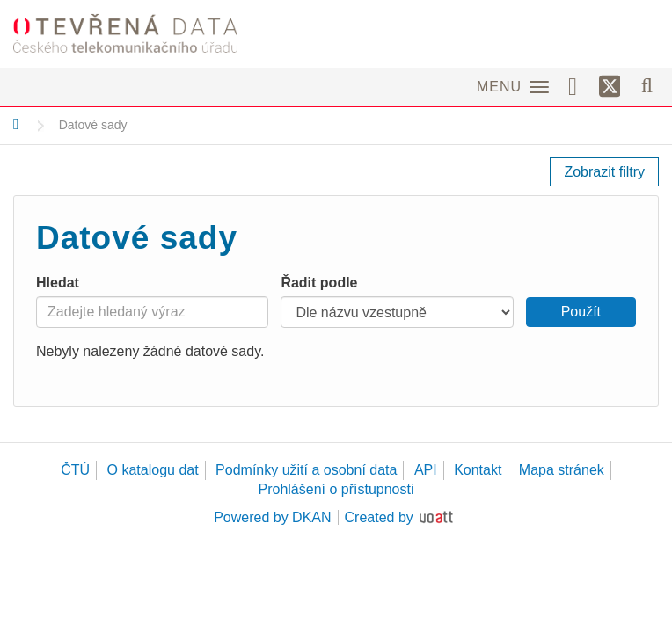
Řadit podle (319, 283)
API (426, 470)
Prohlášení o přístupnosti (336, 489)
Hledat (58, 283)
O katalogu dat (153, 470)
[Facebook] (579, 85)
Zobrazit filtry (604, 172)
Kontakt (478, 470)
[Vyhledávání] (647, 85)
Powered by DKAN (272, 517)
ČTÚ (75, 470)
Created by (379, 517)
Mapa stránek (562, 470)
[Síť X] (610, 87)
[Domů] (16, 124)
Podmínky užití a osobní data (306, 470)
